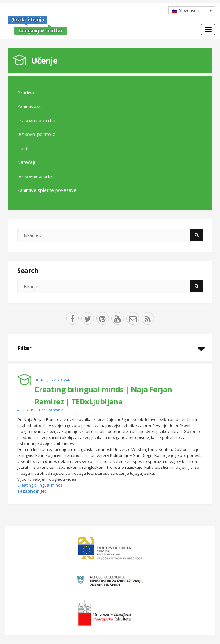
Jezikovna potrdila (36, 120)
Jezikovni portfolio (36, 134)
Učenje (44, 61)
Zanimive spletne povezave (47, 190)
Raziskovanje (61, 380)
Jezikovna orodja (35, 176)
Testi (23, 148)
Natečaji (26, 162)
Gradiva (26, 92)
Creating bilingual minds (40, 485)
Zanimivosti (30, 106)
